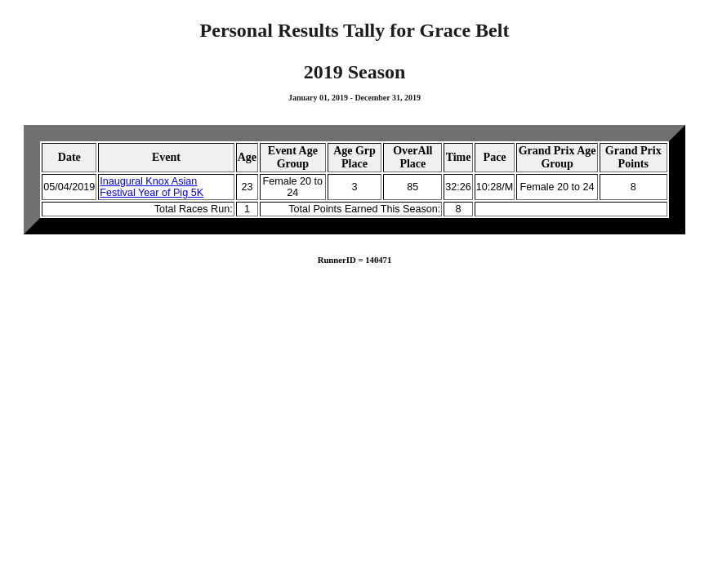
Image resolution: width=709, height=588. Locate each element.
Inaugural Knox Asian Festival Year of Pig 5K (152, 187)
